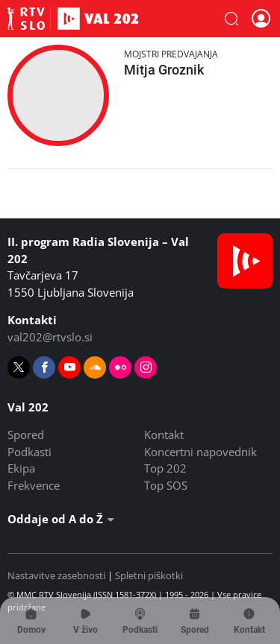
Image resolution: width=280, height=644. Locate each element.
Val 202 (73, 19)
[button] (231, 19)
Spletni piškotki (149, 575)
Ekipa (21, 468)
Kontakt (164, 435)
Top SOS (166, 485)
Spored (26, 435)
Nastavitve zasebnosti (56, 575)
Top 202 (165, 468)
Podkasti (29, 452)
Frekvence (34, 485)
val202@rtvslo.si (50, 337)
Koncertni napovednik (200, 452)
